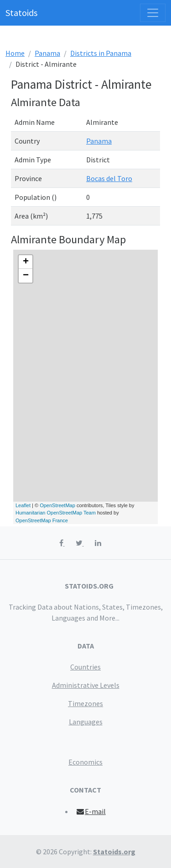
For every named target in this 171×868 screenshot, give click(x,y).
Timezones (85, 703)
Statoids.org (114, 852)
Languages (86, 722)
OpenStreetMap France (42, 520)
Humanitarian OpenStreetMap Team (56, 513)
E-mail (91, 811)
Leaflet (23, 505)
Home (15, 53)
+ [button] (26, 262)
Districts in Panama (101, 53)
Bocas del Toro (109, 178)
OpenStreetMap (57, 505)
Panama (47, 53)
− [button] (26, 276)
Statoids (21, 13)
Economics (85, 762)
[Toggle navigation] (153, 13)
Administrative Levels (86, 685)
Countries (85, 667)
